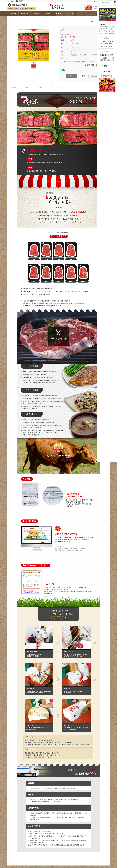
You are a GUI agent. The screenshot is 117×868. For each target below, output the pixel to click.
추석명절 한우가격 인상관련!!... (107, 29)
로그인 (89, 1)
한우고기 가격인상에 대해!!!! (107, 33)
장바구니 (83, 76)
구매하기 (71, 76)
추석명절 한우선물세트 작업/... (107, 31)
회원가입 (95, 1)
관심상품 (95, 76)
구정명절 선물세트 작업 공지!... (107, 27)
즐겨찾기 (12, 1)
